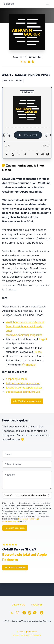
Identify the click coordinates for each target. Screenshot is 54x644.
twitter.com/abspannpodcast (23, 383)
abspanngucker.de (17, 379)
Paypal (43, 339)
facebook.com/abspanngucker (24, 388)
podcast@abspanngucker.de (23, 392)
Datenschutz (19, 605)
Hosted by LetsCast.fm (27, 632)
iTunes (38, 352)
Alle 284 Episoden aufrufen (27, 401)
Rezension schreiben (15, 567)
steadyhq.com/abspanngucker (24, 335)
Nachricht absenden (15, 528)
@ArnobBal (29, 365)
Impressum (37, 605)
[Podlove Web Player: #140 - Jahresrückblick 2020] (27, 123)
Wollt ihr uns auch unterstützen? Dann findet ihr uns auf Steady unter (25, 326)
